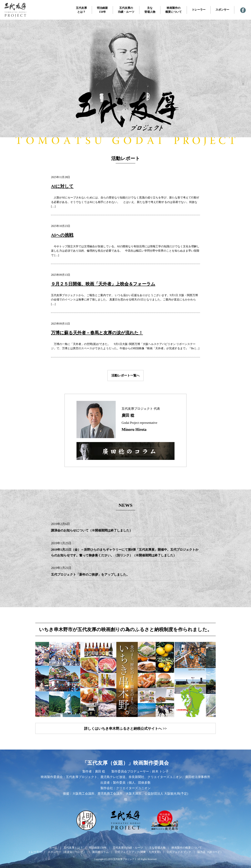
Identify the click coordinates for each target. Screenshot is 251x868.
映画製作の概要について (174, 10)
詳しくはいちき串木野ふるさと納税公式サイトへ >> (125, 729)
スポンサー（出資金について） (67, 852)
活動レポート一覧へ (125, 375)
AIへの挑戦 (62, 235)
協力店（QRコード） (210, 852)
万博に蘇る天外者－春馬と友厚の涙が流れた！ (97, 333)
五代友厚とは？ (81, 10)
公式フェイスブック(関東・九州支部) (138, 852)
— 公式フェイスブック (243, 10)
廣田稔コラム (100, 852)
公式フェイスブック (179, 852)
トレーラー (199, 10)
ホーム (53, 848)
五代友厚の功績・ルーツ (126, 10)
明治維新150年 (102, 10)
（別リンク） (123, 555)
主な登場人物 (150, 10)
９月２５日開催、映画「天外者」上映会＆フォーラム (103, 284)
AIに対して (62, 186)
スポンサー (222, 10)
